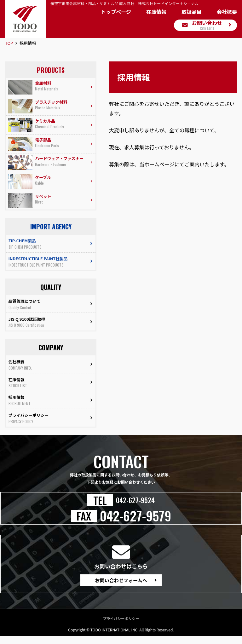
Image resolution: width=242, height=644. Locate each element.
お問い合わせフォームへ (121, 587)
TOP (9, 43)
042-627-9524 (135, 506)
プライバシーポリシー (121, 626)
